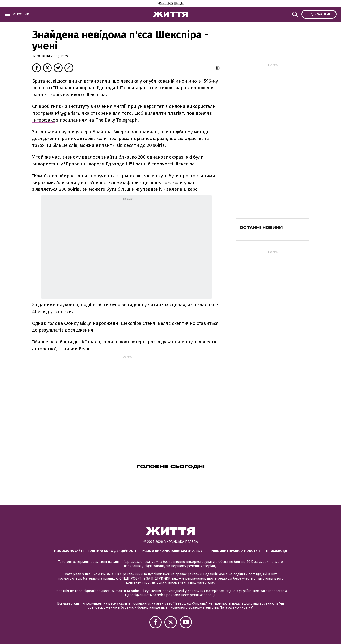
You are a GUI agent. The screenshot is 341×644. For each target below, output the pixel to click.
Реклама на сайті (69, 551)
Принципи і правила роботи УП (235, 551)
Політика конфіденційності (112, 551)
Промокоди (277, 551)
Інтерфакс (44, 120)
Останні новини (261, 227)
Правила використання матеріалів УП (172, 551)
